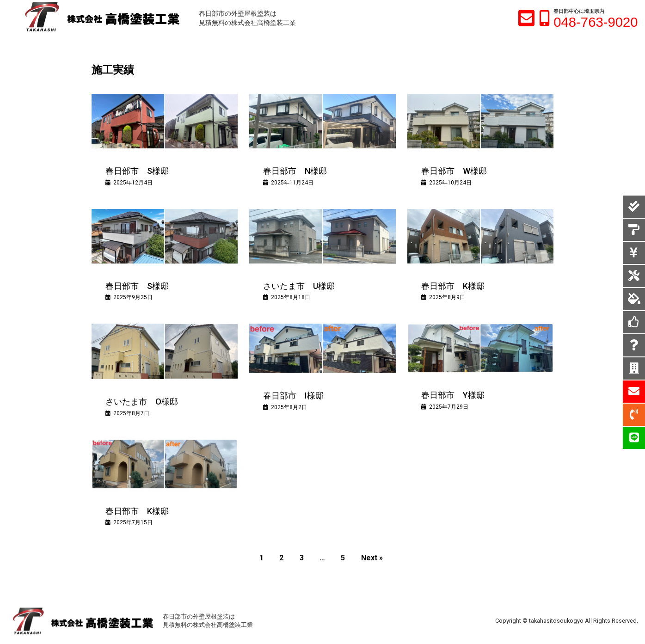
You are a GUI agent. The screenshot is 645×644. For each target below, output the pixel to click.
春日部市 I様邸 (293, 396)
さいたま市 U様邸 (299, 286)
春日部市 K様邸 (453, 286)
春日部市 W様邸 (454, 171)
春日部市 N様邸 (295, 171)
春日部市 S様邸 (137, 171)
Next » (372, 558)
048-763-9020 (596, 22)
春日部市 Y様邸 (453, 395)
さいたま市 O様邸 (142, 402)
